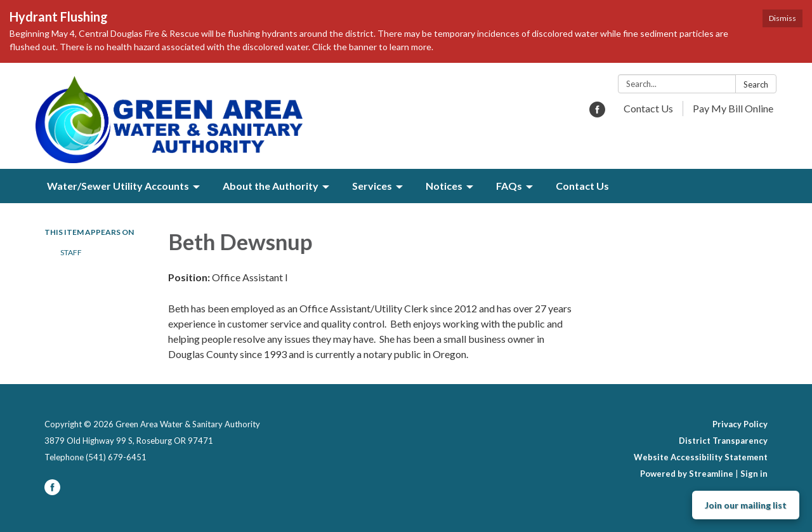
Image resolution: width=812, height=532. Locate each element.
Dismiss (783, 18)
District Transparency (723, 441)
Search (756, 84)
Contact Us (648, 108)
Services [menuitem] (372, 186)
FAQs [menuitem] (509, 186)
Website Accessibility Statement (701, 457)
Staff (71, 252)
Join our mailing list (746, 505)
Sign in (754, 474)
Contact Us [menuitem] (582, 186)
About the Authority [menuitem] (271, 186)
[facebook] (597, 113)
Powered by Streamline (687, 474)
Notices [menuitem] (444, 186)
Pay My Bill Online (733, 108)
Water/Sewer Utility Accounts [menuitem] (118, 186)
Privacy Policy (740, 424)
